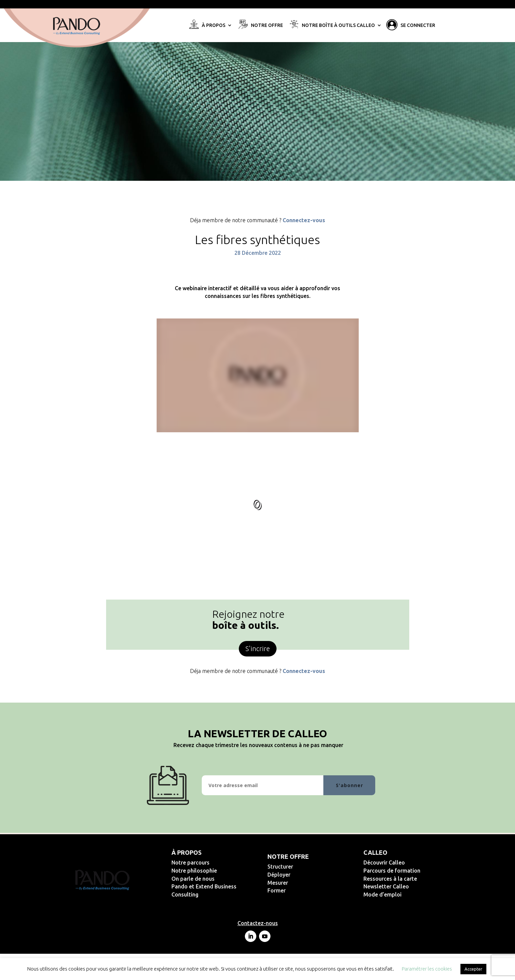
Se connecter (418, 25)
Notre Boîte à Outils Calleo (338, 25)
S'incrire (258, 649)
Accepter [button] (473, 969)
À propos (214, 25)
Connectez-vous (304, 220)
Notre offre (267, 25)
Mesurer (300, 883)
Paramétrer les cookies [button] (427, 969)
